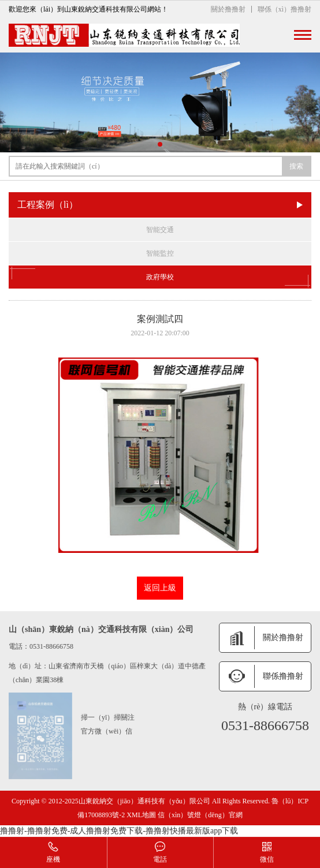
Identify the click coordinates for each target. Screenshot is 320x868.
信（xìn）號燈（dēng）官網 (200, 815)
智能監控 (160, 253)
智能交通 (160, 230)
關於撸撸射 (228, 9)
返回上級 (160, 588)
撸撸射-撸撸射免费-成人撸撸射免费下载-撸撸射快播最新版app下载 (119, 831)
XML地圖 (141, 815)
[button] (160, 144)
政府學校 (160, 277)
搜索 (296, 166)
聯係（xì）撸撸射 (284, 9)
